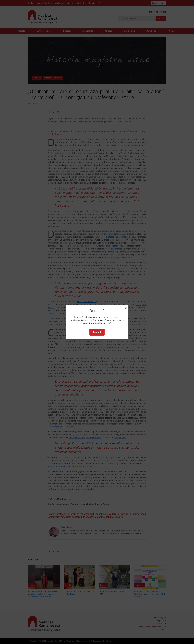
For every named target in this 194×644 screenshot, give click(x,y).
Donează (97, 332)
